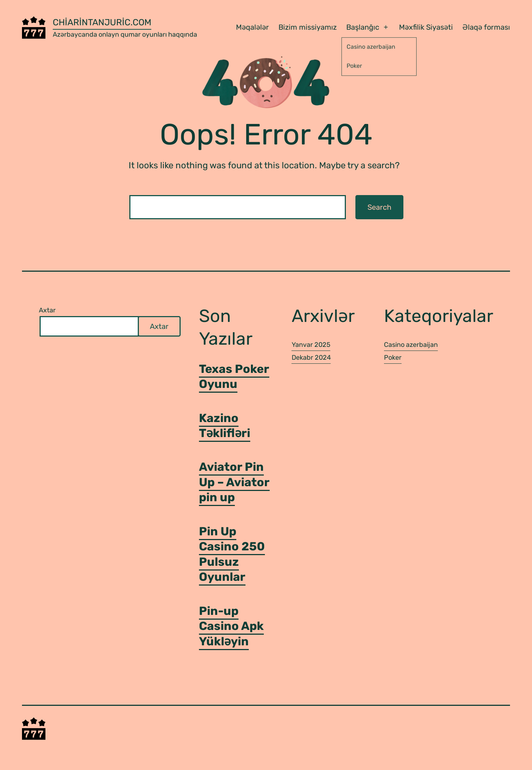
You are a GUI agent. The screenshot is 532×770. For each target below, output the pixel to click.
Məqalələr (252, 27)
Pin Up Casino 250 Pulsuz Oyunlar (232, 554)
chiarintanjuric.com (102, 22)
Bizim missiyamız (308, 27)
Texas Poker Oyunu (234, 377)
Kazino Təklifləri (225, 426)
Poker (393, 357)
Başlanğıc (363, 27)
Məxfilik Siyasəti (426, 27)
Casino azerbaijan (411, 345)
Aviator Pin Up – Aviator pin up (234, 482)
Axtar (47, 310)
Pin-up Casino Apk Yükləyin (231, 626)
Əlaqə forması (486, 27)
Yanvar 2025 (311, 345)
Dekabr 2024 (311, 357)
